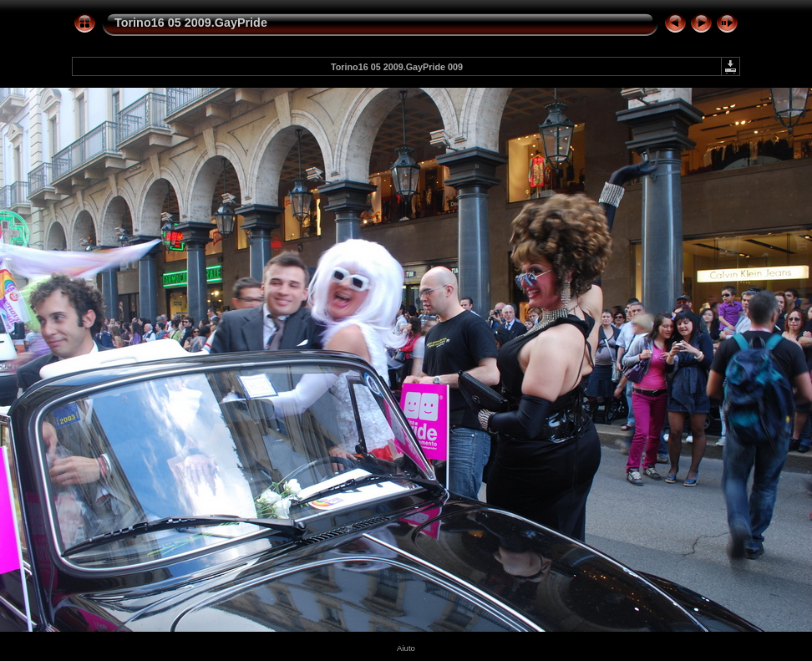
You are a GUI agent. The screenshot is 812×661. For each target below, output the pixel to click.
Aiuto (406, 648)
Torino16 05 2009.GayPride (191, 23)
